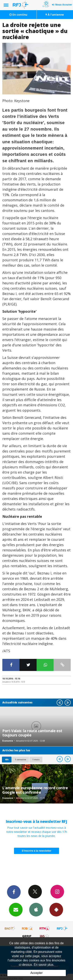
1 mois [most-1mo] (36, 759)
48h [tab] (7, 759)
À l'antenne (55, 15)
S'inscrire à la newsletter (37, 851)
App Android (56, 909)
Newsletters (16, 909)
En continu (18, 15)
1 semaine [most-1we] (20, 759)
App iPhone (36, 909)
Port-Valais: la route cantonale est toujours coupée (32, 733)
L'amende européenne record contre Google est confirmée (35, 790)
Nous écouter (64, 5)
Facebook (14, 892)
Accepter (36, 973)
